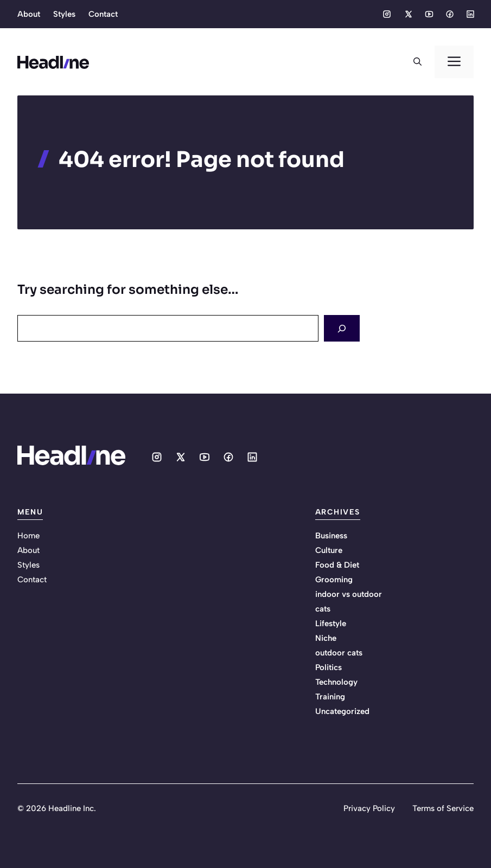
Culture (329, 550)
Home (28, 536)
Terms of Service (443, 808)
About (29, 14)
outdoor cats (339, 653)
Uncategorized (342, 711)
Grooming (334, 580)
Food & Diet (337, 565)
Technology (336, 682)
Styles (64, 14)
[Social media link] (387, 14)
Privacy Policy (369, 808)
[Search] (342, 328)
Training (330, 697)
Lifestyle (331, 623)
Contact (103, 14)
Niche (326, 638)
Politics (329, 667)
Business (331, 536)
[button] (417, 62)
